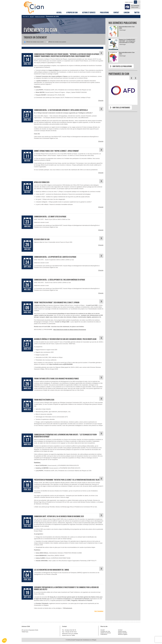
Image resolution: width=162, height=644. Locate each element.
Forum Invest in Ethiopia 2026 (44, 400)
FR (135, 2)
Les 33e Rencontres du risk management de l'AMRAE (52, 570)
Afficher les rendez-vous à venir (35, 42)
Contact (116, 12)
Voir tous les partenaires (121, 108)
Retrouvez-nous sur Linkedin (70, 634)
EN (139, 2)
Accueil (59, 12)
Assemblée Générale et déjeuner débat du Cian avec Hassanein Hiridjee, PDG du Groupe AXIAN (65, 339)
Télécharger (122, 30)
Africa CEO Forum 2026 (42, 182)
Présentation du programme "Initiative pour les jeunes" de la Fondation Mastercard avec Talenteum (68, 480)
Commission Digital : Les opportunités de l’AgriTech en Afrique (55, 257)
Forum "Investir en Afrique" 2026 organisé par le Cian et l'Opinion (57, 302)
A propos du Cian (72, 12)
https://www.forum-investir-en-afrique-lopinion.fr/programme (70, 330)
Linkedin (127, 12)
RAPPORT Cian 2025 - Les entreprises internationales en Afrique (127, 41)
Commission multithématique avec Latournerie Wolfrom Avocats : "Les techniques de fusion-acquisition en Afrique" (66, 436)
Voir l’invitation (99, 611)
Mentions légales (123, 634)
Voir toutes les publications (122, 66)
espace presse (129, 2)
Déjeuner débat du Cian (42, 239)
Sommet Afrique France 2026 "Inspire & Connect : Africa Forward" (57, 151)
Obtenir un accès (135, 7)
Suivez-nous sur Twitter (69, 635)
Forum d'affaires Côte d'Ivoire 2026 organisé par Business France (56, 379)
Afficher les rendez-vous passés (57, 42)
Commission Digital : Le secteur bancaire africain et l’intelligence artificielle (61, 110)
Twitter (137, 12)
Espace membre (123, 633)
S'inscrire (101, 101)
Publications (104, 12)
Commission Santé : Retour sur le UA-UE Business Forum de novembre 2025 (59, 516)
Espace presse (122, 631)
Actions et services (89, 12)
